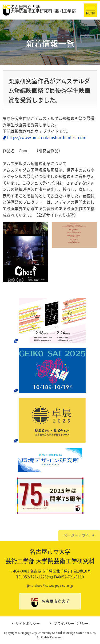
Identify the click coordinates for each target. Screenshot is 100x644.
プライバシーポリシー (71, 624)
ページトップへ (76, 535)
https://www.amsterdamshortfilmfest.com (47, 138)
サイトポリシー (28, 624)
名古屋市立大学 (55, 601)
